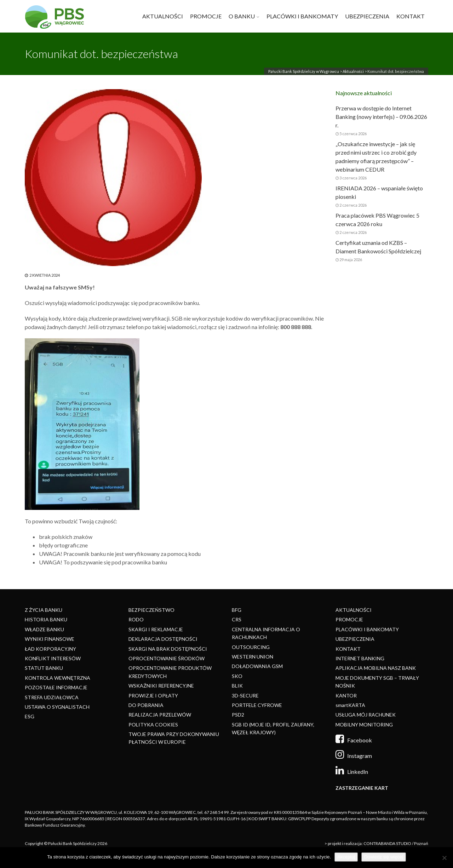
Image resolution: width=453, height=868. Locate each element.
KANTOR (346, 695)
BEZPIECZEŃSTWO (151, 610)
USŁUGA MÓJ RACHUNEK (366, 715)
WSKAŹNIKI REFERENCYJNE (161, 686)
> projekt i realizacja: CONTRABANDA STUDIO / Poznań (376, 843)
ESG (30, 716)
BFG (237, 610)
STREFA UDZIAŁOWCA (52, 697)
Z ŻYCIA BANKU (44, 610)
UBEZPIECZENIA (367, 16)
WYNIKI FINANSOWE (50, 639)
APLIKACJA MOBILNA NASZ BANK (376, 668)
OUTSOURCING (251, 647)
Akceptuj (346, 857)
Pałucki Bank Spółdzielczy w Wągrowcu (304, 71)
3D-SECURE (245, 695)
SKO (237, 676)
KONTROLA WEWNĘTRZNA (58, 678)
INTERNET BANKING (360, 658)
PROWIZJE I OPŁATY (153, 695)
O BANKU (242, 16)
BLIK (237, 686)
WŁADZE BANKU (44, 629)
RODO (136, 619)
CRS (237, 619)
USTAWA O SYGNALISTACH (57, 707)
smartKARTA (350, 705)
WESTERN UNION (253, 657)
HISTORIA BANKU (46, 619)
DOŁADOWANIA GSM (257, 666)
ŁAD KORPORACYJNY (50, 649)
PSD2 (238, 715)
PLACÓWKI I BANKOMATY (302, 16)
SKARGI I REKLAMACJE (156, 629)
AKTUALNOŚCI (163, 16)
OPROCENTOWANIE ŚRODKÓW (167, 658)
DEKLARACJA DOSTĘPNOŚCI (163, 639)
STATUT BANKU (44, 668)
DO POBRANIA (146, 705)
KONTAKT (411, 16)
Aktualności (353, 71)
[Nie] (444, 858)
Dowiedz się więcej (384, 857)
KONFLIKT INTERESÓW (53, 658)
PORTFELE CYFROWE (257, 705)
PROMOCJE (206, 16)
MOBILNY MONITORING (364, 725)
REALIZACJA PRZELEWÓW (160, 715)
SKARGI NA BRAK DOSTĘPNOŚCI (168, 649)
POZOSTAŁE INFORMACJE (56, 687)
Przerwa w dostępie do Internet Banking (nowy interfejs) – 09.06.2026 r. (381, 117)
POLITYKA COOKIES (153, 725)
